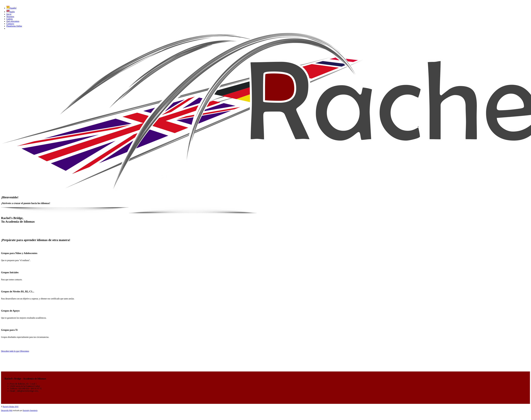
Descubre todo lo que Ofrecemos (15, 351)
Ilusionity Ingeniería (30, 411)
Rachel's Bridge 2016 (11, 407)
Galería (9, 19)
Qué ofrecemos (13, 21)
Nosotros (10, 17)
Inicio (9, 14)
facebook (10, 28)
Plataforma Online (14, 26)
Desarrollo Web (7, 411)
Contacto (10, 24)
